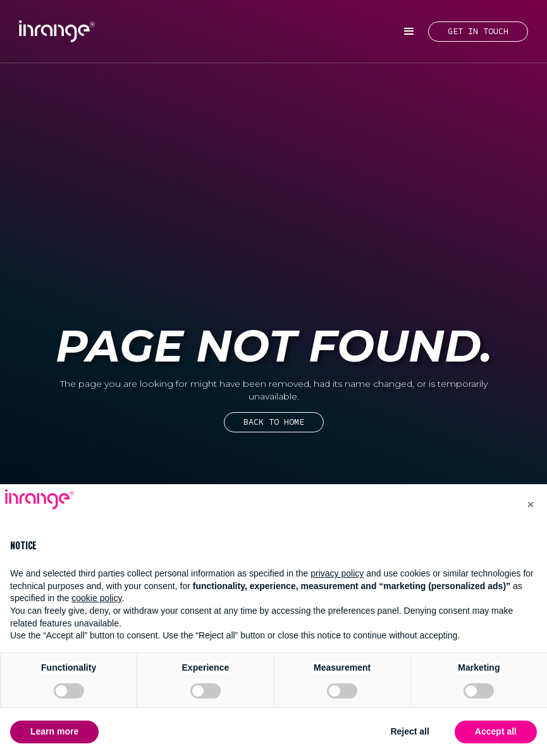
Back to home (274, 422)
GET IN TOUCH (478, 31)
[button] (409, 32)
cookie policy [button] (96, 598)
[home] (57, 31)
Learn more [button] (54, 731)
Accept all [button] (496, 731)
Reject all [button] (409, 731)
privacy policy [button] (337, 573)
